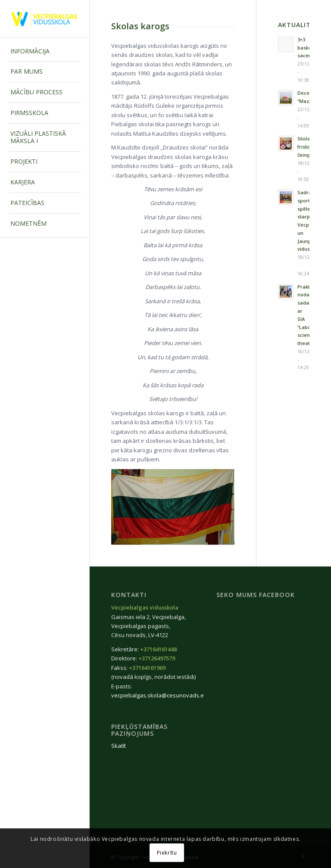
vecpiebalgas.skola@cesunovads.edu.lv (164, 695)
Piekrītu (167, 853)
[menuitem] (45, 52)
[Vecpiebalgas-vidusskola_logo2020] (45, 19)
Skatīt (119, 746)
